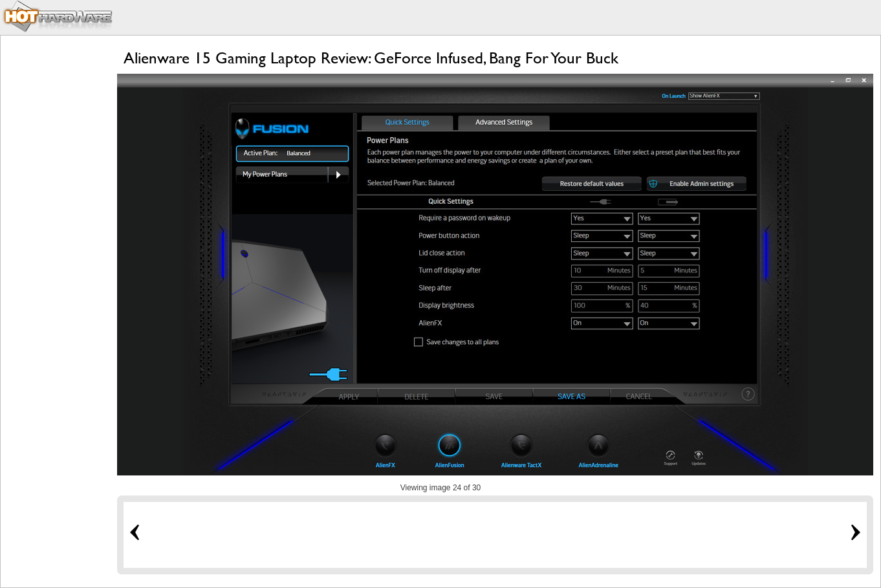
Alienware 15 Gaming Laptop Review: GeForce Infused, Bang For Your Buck (371, 58)
